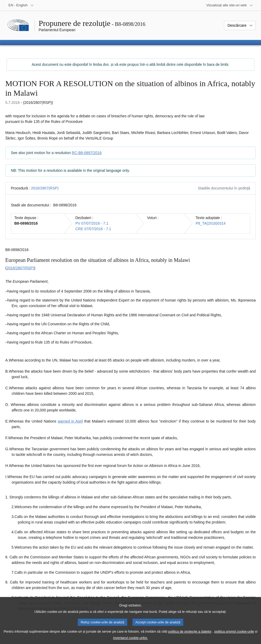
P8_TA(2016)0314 (211, 223)
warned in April (70, 421)
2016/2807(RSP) (45, 188)
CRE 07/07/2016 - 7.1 (93, 229)
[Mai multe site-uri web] (230, 5)
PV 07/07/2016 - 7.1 (92, 223)
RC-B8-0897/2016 (87, 153)
